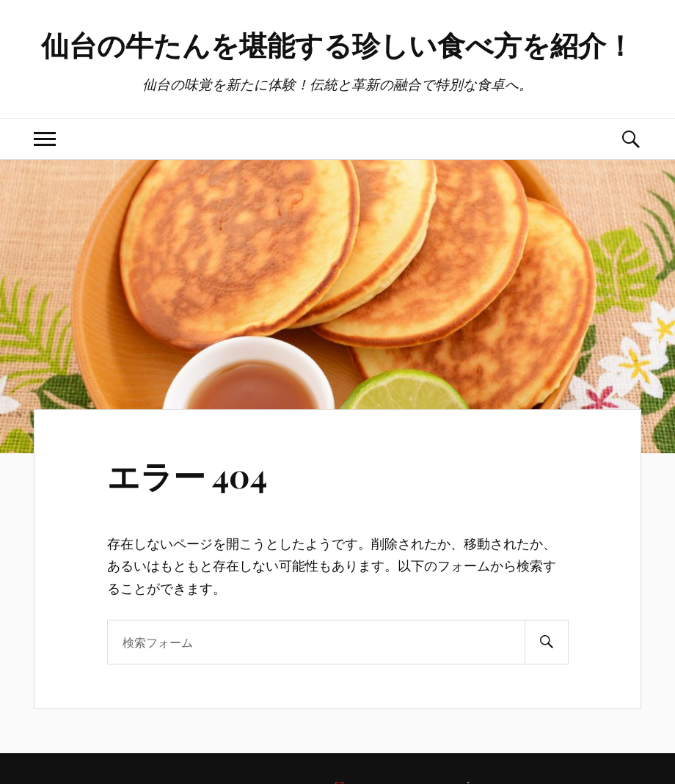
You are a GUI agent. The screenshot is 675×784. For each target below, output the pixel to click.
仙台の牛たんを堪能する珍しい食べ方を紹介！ (337, 44)
